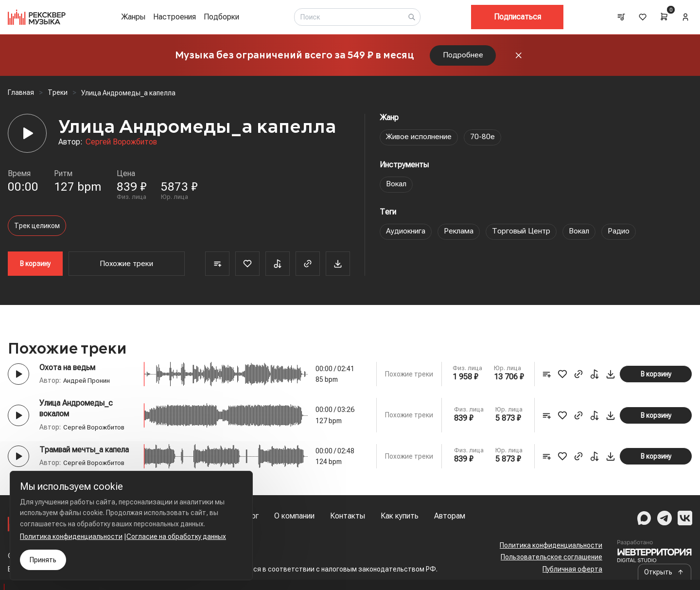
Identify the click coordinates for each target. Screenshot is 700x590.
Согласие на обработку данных (176, 536)
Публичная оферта (572, 569)
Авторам (450, 516)
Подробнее (463, 56)
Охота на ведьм (67, 370)
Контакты (348, 516)
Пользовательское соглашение (551, 557)
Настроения (175, 17)
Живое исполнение (419, 139)
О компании (294, 516)
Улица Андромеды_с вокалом (76, 411)
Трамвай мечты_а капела (84, 452)
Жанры (133, 17)
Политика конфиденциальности (551, 545)
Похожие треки (126, 266)
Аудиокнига (406, 234)
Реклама (459, 234)
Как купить (400, 516)
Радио (621, 234)
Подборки (221, 17)
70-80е (483, 139)
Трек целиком (37, 228)
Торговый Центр (523, 234)
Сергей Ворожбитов (121, 144)
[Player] (27, 136)
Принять (43, 560)
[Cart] (664, 17)
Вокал (396, 187)
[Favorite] (247, 266)
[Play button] (18, 376)
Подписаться (517, 17)
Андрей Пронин (87, 383)
